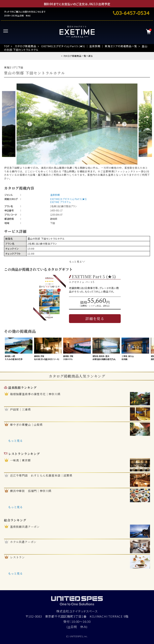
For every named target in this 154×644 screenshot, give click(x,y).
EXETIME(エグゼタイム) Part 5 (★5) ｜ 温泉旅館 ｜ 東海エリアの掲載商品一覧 (89, 46)
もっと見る (15, 441)
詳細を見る (95, 318)
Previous (30, 124)
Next (124, 124)
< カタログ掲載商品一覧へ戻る (77, 56)
